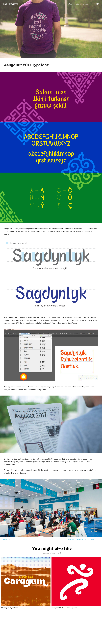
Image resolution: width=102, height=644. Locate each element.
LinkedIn (71, 539)
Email (93, 539)
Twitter (87, 539)
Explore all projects (52, 553)
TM (98, 4)
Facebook (80, 539)
